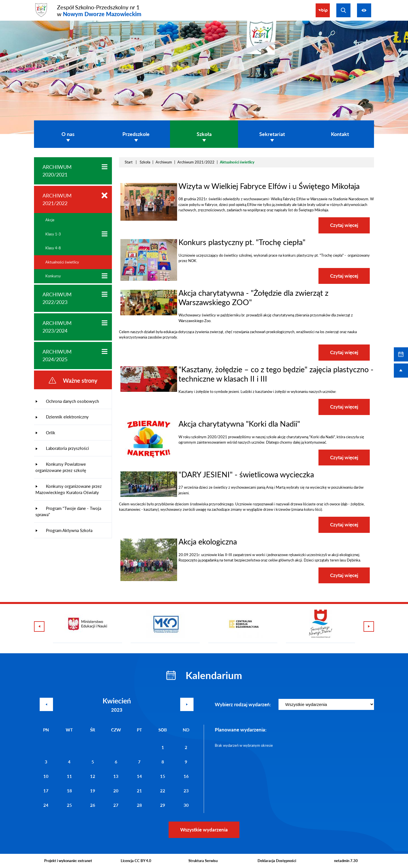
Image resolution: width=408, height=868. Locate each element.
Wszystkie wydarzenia (204, 830)
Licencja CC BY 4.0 (136, 861)
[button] (149, 219)
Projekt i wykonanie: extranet (68, 861)
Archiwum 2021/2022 (196, 162)
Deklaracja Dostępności (277, 861)
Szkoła (145, 162)
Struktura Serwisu (203, 861)
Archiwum (164, 162)
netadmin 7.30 (346, 861)
